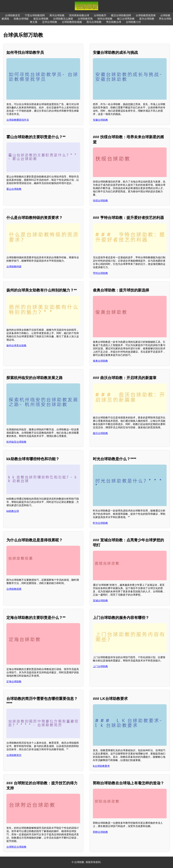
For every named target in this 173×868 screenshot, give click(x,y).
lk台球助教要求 (101, 766)
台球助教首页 (13, 15)
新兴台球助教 (147, 19)
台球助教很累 (14, 589)
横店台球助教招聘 (121, 15)
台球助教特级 (14, 267)
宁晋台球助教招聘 (35, 15)
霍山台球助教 (14, 189)
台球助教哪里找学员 (18, 120)
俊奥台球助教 (100, 361)
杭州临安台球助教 (16, 442)
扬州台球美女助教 (16, 345)
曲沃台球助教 (100, 433)
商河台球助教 (57, 15)
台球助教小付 (133, 22)
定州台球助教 (50, 22)
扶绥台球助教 (100, 201)
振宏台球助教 (41, 19)
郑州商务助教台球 (79, 15)
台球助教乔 (100, 15)
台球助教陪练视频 (72, 22)
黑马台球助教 (94, 22)
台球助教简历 (14, 755)
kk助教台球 (13, 511)
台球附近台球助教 (16, 847)
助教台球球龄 (21, 19)
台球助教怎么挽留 (63, 19)
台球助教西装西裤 (146, 15)
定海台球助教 (14, 682)
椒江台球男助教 (126, 19)
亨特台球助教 (100, 273)
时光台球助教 (100, 523)
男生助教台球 (114, 22)
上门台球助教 (100, 666)
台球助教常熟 (85, 19)
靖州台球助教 (105, 19)
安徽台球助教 (100, 120)
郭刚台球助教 (100, 832)
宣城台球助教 (100, 601)
